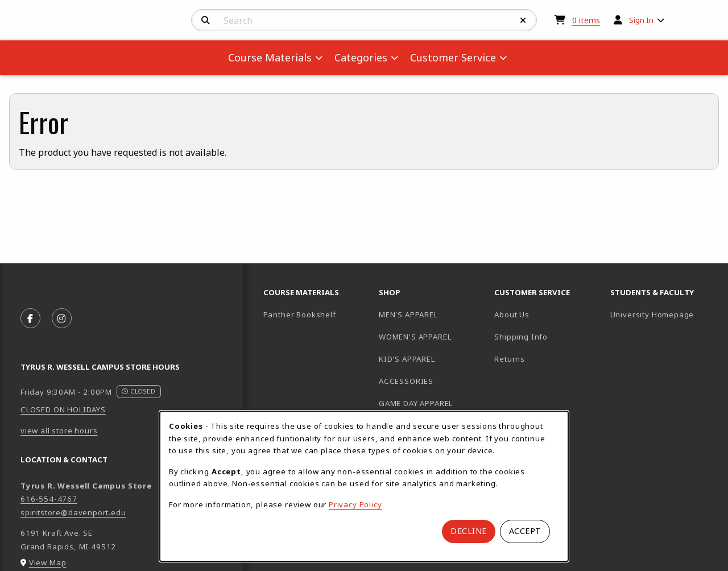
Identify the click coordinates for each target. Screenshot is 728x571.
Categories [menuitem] (361, 57)
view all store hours (59, 431)
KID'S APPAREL (407, 359)
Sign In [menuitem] (641, 20)
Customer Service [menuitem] (453, 57)
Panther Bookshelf (317, 314)
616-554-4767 (49, 499)
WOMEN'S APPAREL (415, 337)
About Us (512, 315)
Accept (525, 531)
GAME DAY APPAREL (416, 403)
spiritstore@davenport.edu (73, 512)
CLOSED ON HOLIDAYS (63, 409)
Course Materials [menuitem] (270, 57)
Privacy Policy (355, 504)
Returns (510, 359)
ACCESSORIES (406, 381)
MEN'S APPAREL (408, 315)
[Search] (206, 20)
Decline (469, 531)
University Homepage (663, 314)
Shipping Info (521, 337)
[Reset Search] (523, 20)
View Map (48, 562)
